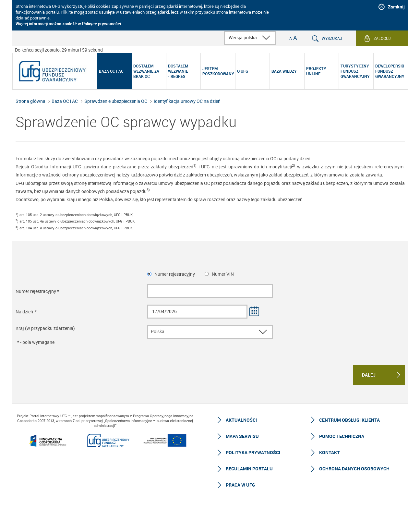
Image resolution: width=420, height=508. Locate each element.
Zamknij (396, 7)
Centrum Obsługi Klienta (349, 420)
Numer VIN (223, 274)
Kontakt (330, 452)
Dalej (369, 375)
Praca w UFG (240, 485)
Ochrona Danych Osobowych (354, 469)
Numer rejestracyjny (175, 274)
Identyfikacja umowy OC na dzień (187, 101)
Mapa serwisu (242, 436)
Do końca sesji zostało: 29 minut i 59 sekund (59, 50)
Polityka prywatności (253, 452)
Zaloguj (382, 38)
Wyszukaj (332, 38)
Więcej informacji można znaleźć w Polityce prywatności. (69, 24)
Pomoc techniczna (342, 436)
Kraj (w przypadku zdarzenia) (45, 328)
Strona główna (30, 101)
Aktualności (241, 420)
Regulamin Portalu (249, 469)
